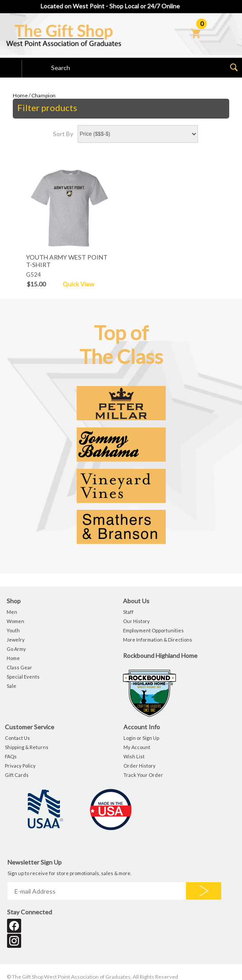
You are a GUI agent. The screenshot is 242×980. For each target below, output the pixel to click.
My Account (137, 747)
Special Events (23, 677)
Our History (136, 621)
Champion (43, 95)
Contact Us (17, 738)
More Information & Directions (158, 640)
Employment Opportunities (153, 630)
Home (20, 95)
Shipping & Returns (27, 747)
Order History (140, 766)
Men (12, 612)
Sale (11, 686)
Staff (128, 612)
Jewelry (16, 640)
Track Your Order (143, 775)
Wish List (134, 756)
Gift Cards (17, 775)
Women (15, 621)
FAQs (11, 756)
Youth (13, 630)
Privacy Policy (20, 766)
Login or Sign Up (141, 738)
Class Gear (19, 667)
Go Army (16, 649)
